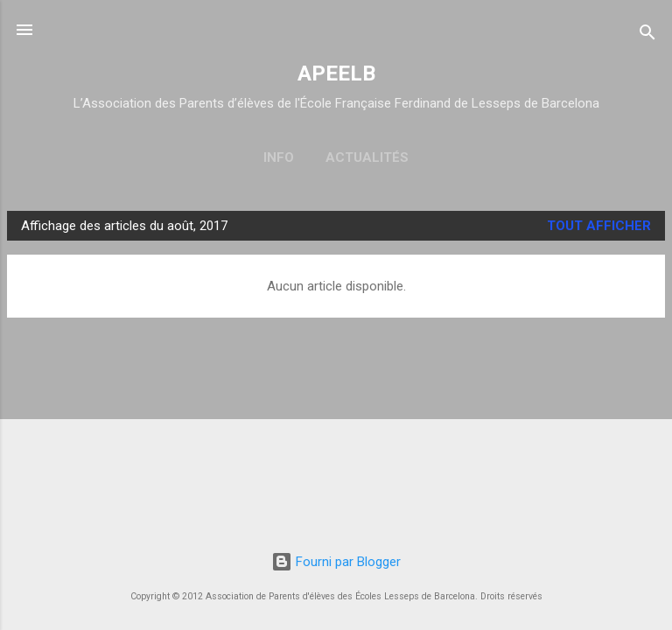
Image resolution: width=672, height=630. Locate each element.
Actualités (367, 157)
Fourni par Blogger (336, 562)
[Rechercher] (647, 35)
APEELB (336, 73)
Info (279, 157)
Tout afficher (599, 226)
